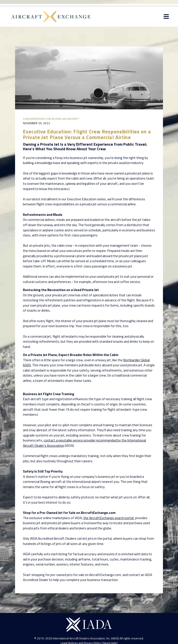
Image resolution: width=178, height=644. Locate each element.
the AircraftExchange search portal (108, 518)
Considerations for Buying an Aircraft (51, 119)
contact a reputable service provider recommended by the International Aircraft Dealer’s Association (84, 443)
